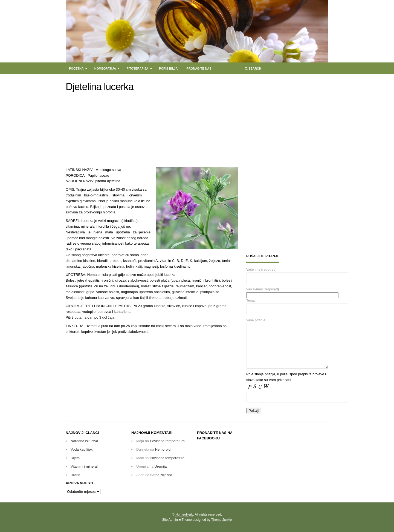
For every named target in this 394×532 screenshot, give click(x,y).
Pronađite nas (199, 68)
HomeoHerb (184, 514)
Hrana (75, 475)
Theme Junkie (221, 520)
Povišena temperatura (167, 441)
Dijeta (75, 458)
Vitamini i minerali (85, 466)
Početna (76, 70)
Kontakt (76, 77)
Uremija (160, 466)
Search (253, 70)
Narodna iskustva (84, 441)
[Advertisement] (110, 131)
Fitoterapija (138, 70)
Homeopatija (105, 70)
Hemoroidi (163, 449)
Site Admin (170, 520)
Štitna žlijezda (161, 475)
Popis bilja (168, 68)
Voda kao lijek (82, 449)
